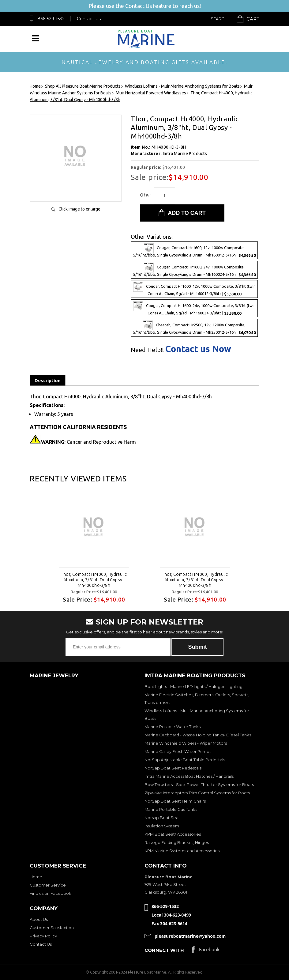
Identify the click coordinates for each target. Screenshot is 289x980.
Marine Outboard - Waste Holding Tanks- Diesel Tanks (198, 735)
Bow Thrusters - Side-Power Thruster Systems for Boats (199, 784)
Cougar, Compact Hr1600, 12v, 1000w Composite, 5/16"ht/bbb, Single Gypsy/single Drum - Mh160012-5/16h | (194, 250)
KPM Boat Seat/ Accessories (173, 834)
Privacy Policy (43, 936)
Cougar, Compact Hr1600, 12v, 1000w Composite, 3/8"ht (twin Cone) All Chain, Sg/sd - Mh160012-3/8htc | (194, 289)
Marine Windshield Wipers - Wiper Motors (186, 743)
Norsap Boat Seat (162, 818)
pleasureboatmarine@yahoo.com (190, 936)
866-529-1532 (51, 19)
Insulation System (162, 826)
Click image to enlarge (79, 209)
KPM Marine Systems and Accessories (182, 851)
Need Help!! (147, 350)
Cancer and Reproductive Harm (88, 442)
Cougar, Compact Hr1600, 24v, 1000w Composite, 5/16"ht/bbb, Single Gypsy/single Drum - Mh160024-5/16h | (194, 270)
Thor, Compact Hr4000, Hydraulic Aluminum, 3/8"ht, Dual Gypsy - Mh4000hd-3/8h (94, 580)
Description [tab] (48, 380)
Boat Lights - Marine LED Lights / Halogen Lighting (193, 686)
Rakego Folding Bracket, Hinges (177, 842)
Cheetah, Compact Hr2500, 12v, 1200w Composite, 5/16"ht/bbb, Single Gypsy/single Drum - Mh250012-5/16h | (194, 328)
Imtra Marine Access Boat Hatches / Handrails (189, 776)
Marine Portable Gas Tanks (171, 809)
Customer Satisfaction (52, 928)
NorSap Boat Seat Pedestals (173, 768)
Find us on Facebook (51, 893)
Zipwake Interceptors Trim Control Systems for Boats (197, 793)
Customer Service (48, 885)
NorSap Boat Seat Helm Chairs (175, 801)
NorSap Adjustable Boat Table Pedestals (185, 760)
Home (36, 877)
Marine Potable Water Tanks (173, 727)
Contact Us (89, 19)
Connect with (164, 950)
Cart (253, 19)
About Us (39, 919)
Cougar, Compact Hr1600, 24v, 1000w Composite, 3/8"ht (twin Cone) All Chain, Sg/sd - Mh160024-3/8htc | (194, 308)
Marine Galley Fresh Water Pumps (178, 751)
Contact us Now (198, 349)
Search (219, 19)
